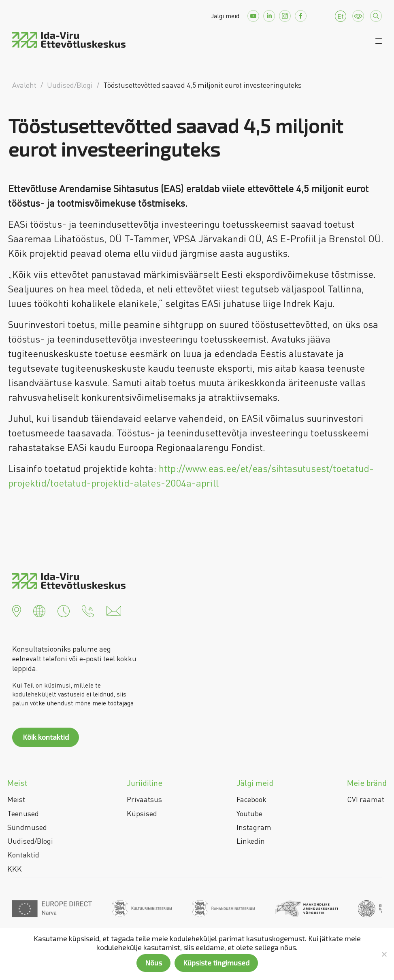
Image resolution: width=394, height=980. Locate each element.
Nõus (153, 963)
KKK (15, 869)
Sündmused (27, 827)
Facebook (251, 799)
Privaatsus (144, 799)
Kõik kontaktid (46, 737)
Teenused (23, 813)
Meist (16, 799)
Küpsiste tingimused (216, 963)
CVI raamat (366, 799)
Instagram (254, 827)
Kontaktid (23, 855)
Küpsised (142, 813)
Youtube (249, 813)
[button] (17, 610)
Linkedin (251, 841)
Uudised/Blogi (30, 841)
